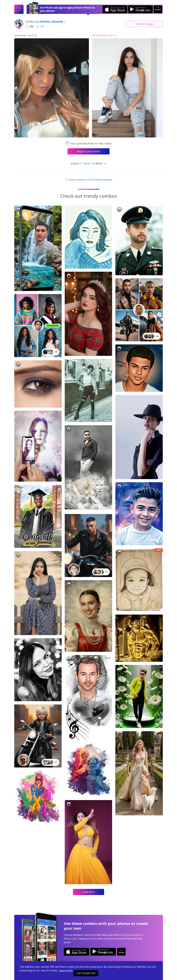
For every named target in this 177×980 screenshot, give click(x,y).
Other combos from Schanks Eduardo (88, 180)
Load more (88, 892)
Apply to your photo (88, 151)
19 (40, 26)
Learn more (66, 970)
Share (144, 24)
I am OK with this (86, 973)
